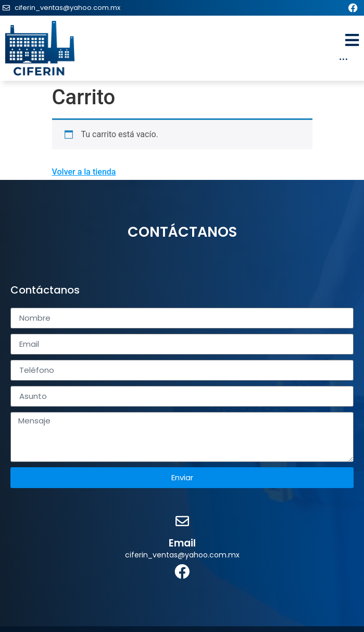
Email (182, 543)
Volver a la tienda (84, 172)
